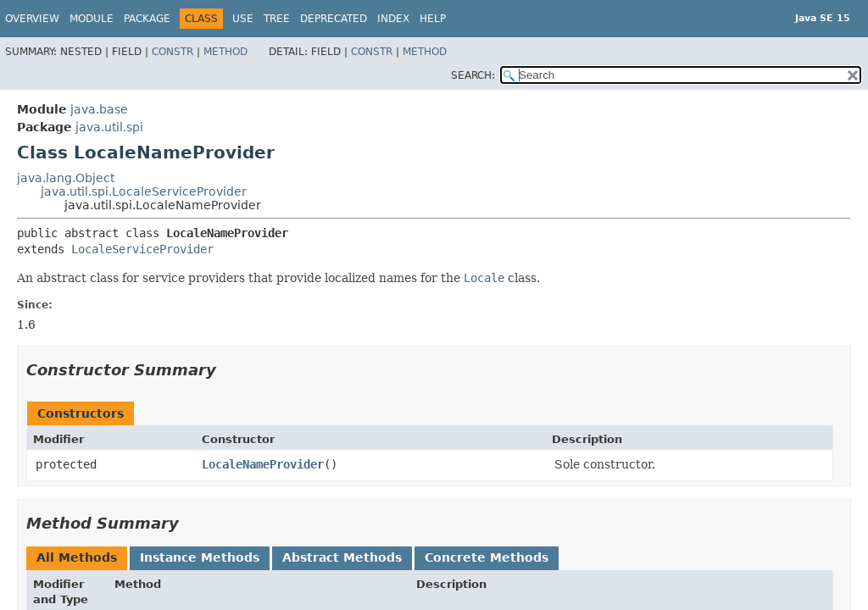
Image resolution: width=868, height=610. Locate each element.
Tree (277, 19)
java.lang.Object (66, 178)
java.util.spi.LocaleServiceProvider (144, 191)
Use (243, 19)
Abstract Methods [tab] (342, 557)
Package (147, 19)
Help (433, 19)
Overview (32, 19)
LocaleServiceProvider (142, 249)
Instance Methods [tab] (200, 557)
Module (92, 19)
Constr (172, 52)
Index (393, 19)
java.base (99, 109)
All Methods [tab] (77, 557)
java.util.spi (109, 127)
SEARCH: (473, 75)
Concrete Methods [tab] (487, 557)
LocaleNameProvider (263, 464)
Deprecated (334, 19)
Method (225, 52)
